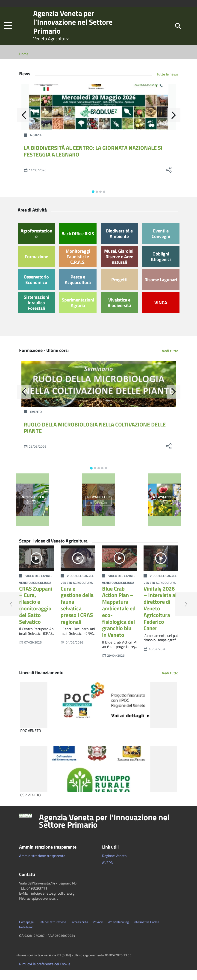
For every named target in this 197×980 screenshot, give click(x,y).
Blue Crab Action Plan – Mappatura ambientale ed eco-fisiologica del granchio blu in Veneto (119, 622)
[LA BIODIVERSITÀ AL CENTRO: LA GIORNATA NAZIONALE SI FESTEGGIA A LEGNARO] (99, 117)
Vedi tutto (170, 361)
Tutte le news (167, 84)
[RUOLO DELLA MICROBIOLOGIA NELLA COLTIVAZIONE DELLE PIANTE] (99, 394)
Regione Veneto (114, 866)
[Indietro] (24, 125)
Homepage (26, 932)
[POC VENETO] (99, 715)
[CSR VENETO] (99, 779)
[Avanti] (173, 125)
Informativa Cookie (146, 932)
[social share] (169, 180)
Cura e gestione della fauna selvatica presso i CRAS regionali (77, 615)
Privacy (98, 932)
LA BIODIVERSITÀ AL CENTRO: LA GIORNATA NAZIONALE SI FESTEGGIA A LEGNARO (93, 161)
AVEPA (107, 873)
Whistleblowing (118, 932)
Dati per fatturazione (52, 932)
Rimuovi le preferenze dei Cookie (45, 974)
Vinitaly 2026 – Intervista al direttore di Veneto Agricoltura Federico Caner (160, 618)
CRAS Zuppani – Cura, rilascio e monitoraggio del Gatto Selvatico (36, 615)
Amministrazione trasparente (42, 866)
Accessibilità (80, 932)
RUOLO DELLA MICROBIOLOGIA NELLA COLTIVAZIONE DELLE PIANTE (95, 438)
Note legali (26, 937)
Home (24, 64)
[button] (8, 31)
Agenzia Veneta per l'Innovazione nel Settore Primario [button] (104, 831)
